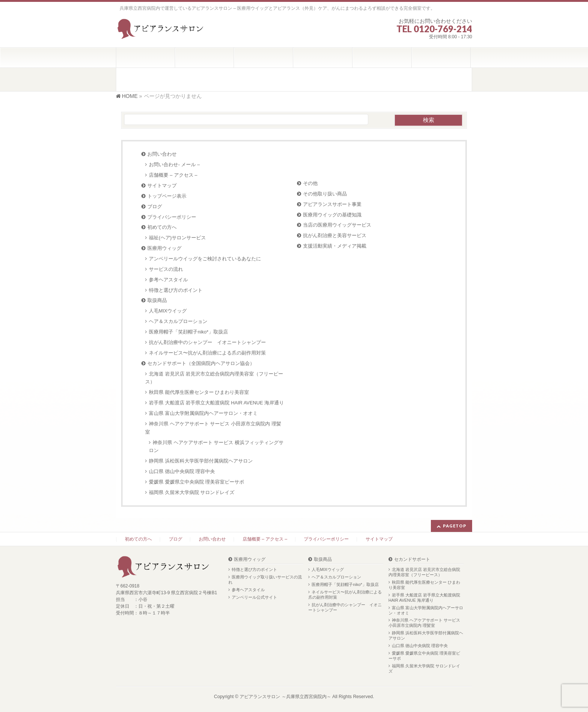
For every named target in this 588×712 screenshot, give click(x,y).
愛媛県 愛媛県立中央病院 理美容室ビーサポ (196, 482)
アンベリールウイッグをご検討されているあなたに (205, 259)
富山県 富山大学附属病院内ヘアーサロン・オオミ (203, 413)
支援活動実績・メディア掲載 (335, 246)
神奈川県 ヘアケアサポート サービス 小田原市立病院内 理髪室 (213, 428)
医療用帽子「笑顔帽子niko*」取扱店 (188, 332)
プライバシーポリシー (172, 217)
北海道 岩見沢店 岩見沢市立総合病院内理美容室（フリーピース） (214, 378)
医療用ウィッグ (164, 248)
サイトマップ (162, 186)
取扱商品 (157, 300)
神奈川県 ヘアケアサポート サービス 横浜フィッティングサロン (216, 447)
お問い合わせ (162, 154)
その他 (310, 183)
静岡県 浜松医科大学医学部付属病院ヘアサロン (201, 461)
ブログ (155, 207)
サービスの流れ (166, 269)
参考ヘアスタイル (168, 280)
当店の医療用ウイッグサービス (337, 225)
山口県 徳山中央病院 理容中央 (182, 471)
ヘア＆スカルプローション (178, 321)
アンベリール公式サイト (254, 597)
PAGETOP (455, 526)
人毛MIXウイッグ (168, 311)
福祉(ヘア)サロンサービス (177, 238)
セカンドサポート (412, 560)
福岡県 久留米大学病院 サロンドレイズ (192, 492)
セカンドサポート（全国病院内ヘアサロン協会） (201, 363)
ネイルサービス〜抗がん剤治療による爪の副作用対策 (207, 353)
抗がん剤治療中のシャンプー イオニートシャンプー (207, 342)
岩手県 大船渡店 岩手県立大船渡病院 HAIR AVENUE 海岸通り (216, 403)
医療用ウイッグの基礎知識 (332, 215)
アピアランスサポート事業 (332, 204)
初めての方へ (162, 227)
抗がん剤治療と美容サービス (335, 235)
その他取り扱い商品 (325, 194)
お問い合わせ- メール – (174, 164)
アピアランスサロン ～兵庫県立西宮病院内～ (285, 697)
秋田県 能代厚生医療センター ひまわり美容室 (199, 392)
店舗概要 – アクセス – (173, 175)
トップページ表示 (167, 196)
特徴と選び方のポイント (176, 290)
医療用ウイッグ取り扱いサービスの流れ (265, 580)
